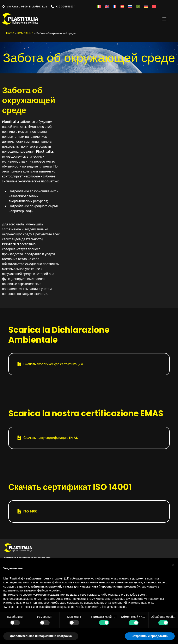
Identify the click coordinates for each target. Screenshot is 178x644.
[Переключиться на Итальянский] (99, 7)
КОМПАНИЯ (25, 33)
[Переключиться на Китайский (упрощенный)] (154, 7)
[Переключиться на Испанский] (122, 7)
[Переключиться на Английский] (107, 7)
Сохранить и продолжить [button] (150, 636)
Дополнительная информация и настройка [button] (41, 636)
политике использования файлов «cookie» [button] (32, 590)
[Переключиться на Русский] (130, 7)
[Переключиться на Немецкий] (146, 7)
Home (10, 33)
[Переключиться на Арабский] (138, 7)
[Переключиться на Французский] (115, 7)
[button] (164, 19)
